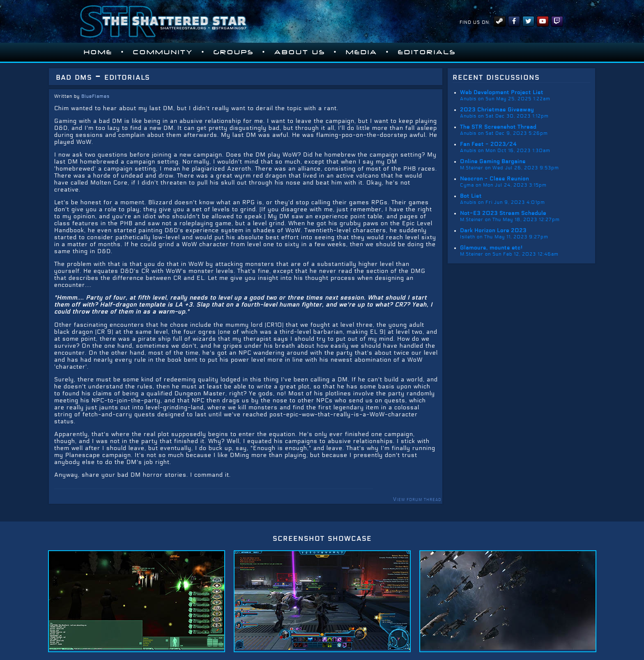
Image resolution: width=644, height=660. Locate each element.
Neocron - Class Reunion (494, 179)
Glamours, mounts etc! (491, 248)
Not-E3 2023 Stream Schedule (503, 213)
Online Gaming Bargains (493, 162)
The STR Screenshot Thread (498, 127)
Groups (234, 52)
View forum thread (417, 499)
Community (163, 52)
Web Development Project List (502, 92)
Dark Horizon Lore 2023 (493, 231)
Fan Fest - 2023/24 (488, 144)
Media (362, 52)
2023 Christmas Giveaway (497, 110)
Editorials (427, 52)
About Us (300, 52)
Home (98, 52)
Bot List (471, 196)
